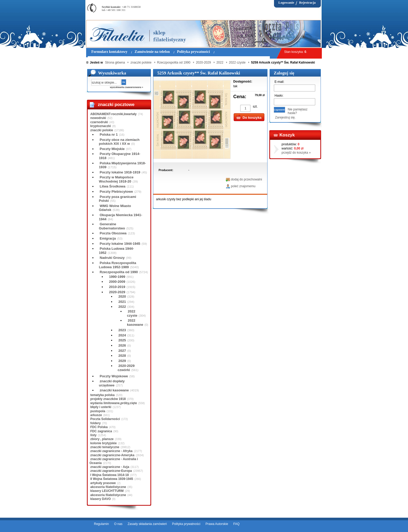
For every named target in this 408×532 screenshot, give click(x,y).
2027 (122, 351)
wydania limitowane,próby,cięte (114, 403)
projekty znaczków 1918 (108, 399)
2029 (122, 361)
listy (93, 435)
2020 (122, 296)
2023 (122, 330)
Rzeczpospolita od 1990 (119, 272)
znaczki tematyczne (105, 447)
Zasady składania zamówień (147, 524)
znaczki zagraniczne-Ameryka (112, 455)
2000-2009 (117, 282)
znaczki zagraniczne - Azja (110, 467)
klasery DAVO (101, 499)
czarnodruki (99, 122)
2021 (122, 302)
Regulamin (101, 524)
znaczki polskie (102, 130)
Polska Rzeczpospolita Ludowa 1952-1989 (117, 265)
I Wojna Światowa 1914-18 (110, 475)
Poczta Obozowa (113, 233)
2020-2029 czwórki (126, 368)
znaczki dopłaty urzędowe (112, 383)
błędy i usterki (101, 407)
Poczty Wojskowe (114, 376)
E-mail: (279, 82)
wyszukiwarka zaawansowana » (126, 87)
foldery (95, 423)
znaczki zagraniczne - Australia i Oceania (114, 461)
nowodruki (98, 118)
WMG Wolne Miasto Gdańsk (115, 208)
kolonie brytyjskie (103, 443)
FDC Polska (99, 427)
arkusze (96, 415)
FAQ (237, 524)
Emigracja (108, 238)
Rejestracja (307, 2)
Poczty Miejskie (112, 149)
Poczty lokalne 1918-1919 (120, 172)
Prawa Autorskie (217, 524)
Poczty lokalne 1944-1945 (120, 244)
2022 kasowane (135, 323)
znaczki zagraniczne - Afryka (111, 451)
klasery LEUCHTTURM (107, 491)
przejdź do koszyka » (296, 153)
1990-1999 (117, 277)
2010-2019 (117, 287)
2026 (122, 345)
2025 (122, 340)
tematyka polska (102, 395)
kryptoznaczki (101, 126)
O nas (118, 524)
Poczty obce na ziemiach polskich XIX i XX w (119, 142)
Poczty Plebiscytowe (116, 192)
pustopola (98, 411)
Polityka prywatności (186, 524)
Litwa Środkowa (113, 186)
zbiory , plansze (102, 439)
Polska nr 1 (109, 134)
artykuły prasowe (103, 483)
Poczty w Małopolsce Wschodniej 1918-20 (116, 179)
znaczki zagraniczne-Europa (111, 471)
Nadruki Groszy (112, 258)
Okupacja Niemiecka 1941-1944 (120, 217)
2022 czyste (132, 313)
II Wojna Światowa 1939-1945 (112, 479)
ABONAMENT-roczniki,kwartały (113, 114)
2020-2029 (117, 292)
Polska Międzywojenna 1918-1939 (122, 165)
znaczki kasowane (114, 390)
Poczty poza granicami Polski (117, 199)
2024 (122, 335)
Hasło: (279, 96)
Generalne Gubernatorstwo (112, 226)
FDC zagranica (101, 431)
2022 (122, 307)
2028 (122, 356)
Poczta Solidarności (105, 419)
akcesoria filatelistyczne (108, 487)
